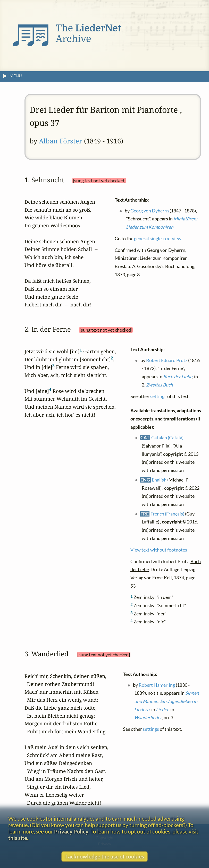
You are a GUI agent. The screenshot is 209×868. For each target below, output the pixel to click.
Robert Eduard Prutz (167, 360)
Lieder (162, 709)
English (159, 480)
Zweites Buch (160, 385)
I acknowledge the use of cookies (105, 856)
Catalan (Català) (167, 438)
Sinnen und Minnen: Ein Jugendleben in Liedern (167, 701)
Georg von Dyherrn (150, 211)
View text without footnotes (159, 550)
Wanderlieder (148, 717)
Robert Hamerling (157, 685)
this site (18, 838)
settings (158, 396)
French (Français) (167, 514)
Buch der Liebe (178, 377)
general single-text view (158, 239)
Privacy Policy (71, 831)
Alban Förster (61, 141)
